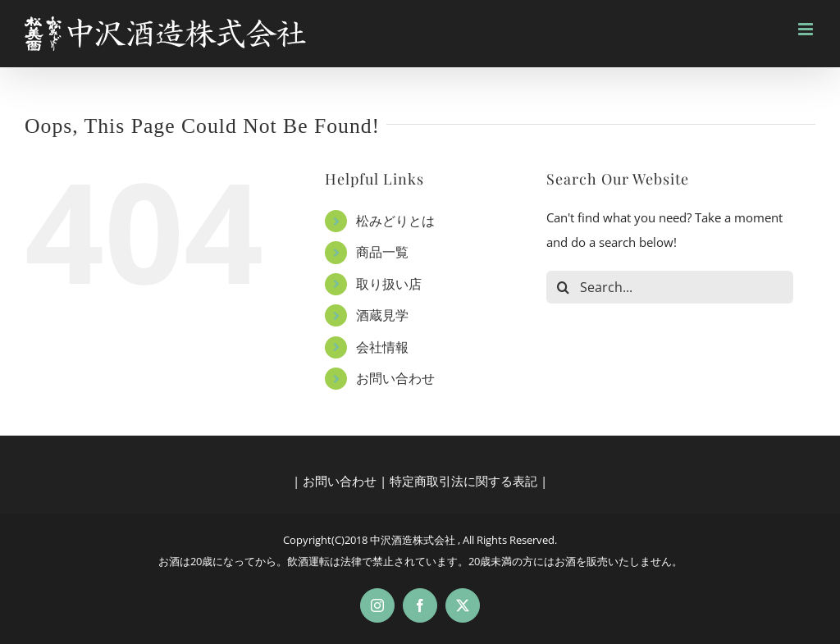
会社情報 (382, 347)
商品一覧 (382, 252)
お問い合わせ (395, 378)
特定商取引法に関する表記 (463, 481)
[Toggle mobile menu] (807, 29)
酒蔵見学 (382, 315)
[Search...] (670, 287)
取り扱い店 (389, 284)
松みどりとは (395, 221)
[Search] (563, 287)
